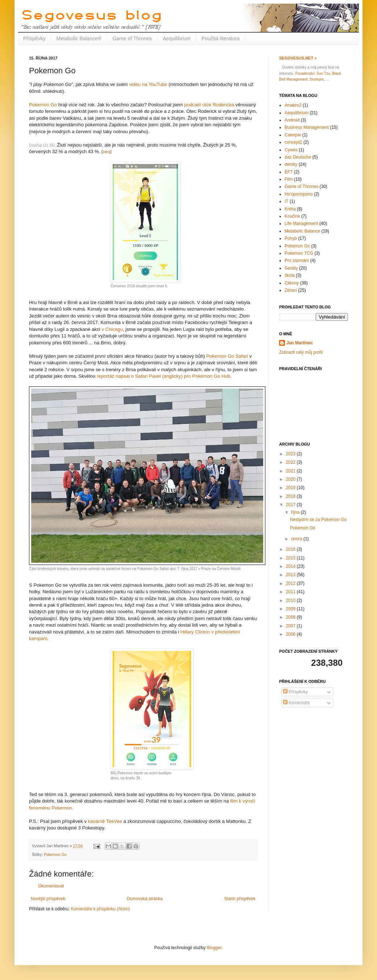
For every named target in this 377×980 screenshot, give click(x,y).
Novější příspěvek (48, 899)
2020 (291, 479)
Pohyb (291, 238)
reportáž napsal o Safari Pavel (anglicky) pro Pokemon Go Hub (163, 376)
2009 (291, 609)
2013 (291, 575)
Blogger (214, 948)
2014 (291, 566)
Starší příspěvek (240, 899)
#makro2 (293, 105)
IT (287, 201)
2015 (291, 558)
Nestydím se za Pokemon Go (318, 520)
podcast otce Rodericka (209, 105)
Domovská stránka (145, 899)
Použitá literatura (221, 38)
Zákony (292, 283)
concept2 (293, 142)
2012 (291, 583)
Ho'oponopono (299, 194)
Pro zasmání (297, 261)
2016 (291, 549)
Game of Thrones (132, 38)
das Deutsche (298, 157)
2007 (291, 626)
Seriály (291, 268)
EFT (289, 172)
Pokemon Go (43, 105)
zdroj (107, 152)
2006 (291, 634)
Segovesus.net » (298, 58)
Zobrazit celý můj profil (301, 352)
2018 (291, 496)
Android (292, 120)
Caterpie (293, 135)
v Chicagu (112, 329)
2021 (291, 471)
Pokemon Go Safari (227, 356)
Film (289, 179)
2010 (291, 600)
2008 (291, 617)
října (296, 512)
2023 (291, 454)
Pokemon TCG (299, 253)
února (297, 539)
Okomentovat (51, 886)
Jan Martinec (300, 343)
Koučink (292, 216)
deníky (291, 164)
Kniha (290, 209)
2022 (291, 462)
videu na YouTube (148, 84)
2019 (291, 488)
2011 (291, 592)
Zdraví (291, 290)
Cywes (291, 150)
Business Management (307, 127)
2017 (291, 505)
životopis (317, 79)
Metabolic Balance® (79, 38)
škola (290, 275)
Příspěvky (34, 38)
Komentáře (297, 703)
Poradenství (305, 73)
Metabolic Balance (302, 231)
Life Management (301, 224)
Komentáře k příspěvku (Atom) (100, 909)
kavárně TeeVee (105, 821)
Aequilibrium (177, 38)
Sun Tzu (323, 73)
